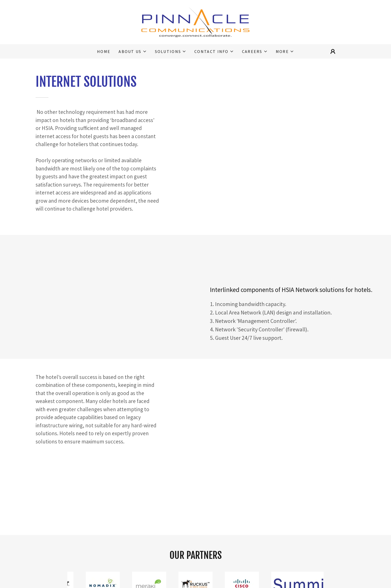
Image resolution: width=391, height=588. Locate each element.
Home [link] (104, 51)
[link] (195, 22)
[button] (133, 51)
